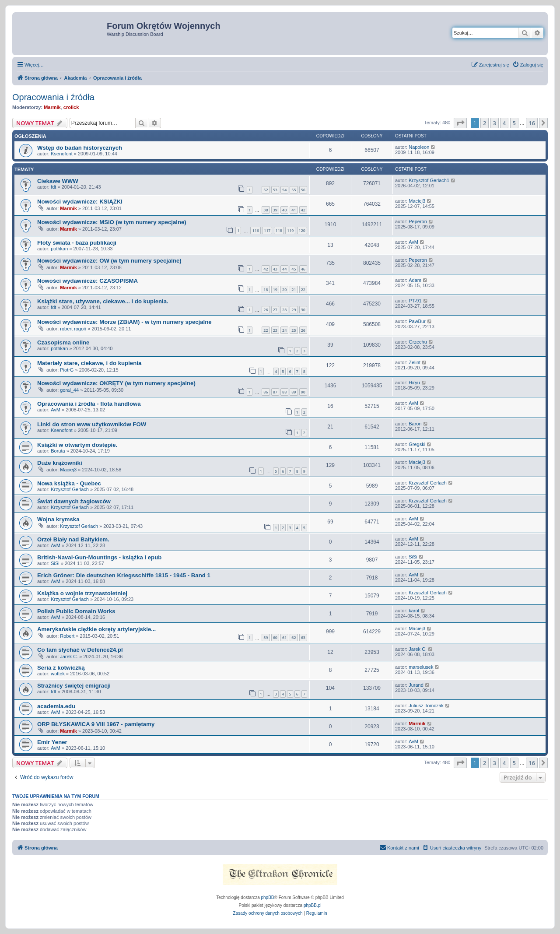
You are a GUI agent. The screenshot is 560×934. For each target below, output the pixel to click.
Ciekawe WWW (58, 181)
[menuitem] (528, 65)
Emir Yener (52, 742)
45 (294, 269)
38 (266, 210)
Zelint (415, 362)
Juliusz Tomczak (426, 706)
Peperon (418, 221)
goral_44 (69, 390)
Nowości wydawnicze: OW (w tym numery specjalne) (109, 261)
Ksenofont (62, 154)
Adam (415, 280)
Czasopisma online (63, 342)
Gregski (417, 444)
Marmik (52, 107)
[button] (460, 123)
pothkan (59, 249)
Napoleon (419, 147)
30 (303, 310)
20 (284, 290)
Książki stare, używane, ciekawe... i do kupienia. (103, 301)
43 (275, 269)
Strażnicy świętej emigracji (74, 686)
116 (255, 230)
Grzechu (418, 342)
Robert (67, 636)
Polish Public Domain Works (76, 611)
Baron (415, 424)
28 (284, 310)
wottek (58, 674)
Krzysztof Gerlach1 (429, 180)
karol (414, 611)
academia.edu (56, 706)
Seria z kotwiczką (61, 668)
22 (303, 290)
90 (303, 392)
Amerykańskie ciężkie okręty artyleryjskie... (96, 629)
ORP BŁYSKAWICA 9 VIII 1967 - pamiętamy (96, 724)
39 (275, 210)
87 (275, 392)
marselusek (421, 667)
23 (275, 330)
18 (266, 290)
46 (303, 269)
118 (279, 230)
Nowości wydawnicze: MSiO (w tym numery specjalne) (112, 222)
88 (284, 392)
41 (294, 210)
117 (267, 230)
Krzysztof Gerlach (70, 489)
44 (284, 269)
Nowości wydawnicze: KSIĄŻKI (80, 202)
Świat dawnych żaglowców (74, 501)
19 (275, 290)
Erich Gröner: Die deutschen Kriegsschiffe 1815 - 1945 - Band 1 (124, 575)
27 (275, 310)
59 (266, 637)
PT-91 (415, 301)
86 (266, 392)
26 (266, 310)
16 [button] (532, 123)
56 (303, 190)
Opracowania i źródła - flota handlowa (89, 404)
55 (294, 190)
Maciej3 (417, 201)
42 (303, 210)
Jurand (416, 685)
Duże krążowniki (60, 463)
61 (284, 637)
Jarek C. (69, 657)
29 (294, 310)
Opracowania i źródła (53, 97)
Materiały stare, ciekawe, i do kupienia (89, 363)
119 (290, 230)
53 (275, 190)
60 (275, 637)
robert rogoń (73, 329)
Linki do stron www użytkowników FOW (92, 424)
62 (294, 637)
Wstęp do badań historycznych (80, 148)
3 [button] (495, 123)
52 (266, 190)
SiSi (55, 563)
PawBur (417, 321)
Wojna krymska (58, 519)
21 (294, 290)
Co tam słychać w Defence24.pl (80, 650)
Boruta (58, 451)
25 (294, 330)
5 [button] (514, 123)
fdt (53, 187)
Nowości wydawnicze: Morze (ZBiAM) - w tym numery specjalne (124, 322)
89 (294, 392)
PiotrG (67, 370)
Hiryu (414, 383)
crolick (71, 107)
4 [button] (504, 123)
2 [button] (485, 123)
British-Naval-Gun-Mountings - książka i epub (99, 557)
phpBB (268, 897)
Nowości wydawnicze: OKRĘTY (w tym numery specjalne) (116, 383)
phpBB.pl (313, 905)
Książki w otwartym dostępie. (77, 445)
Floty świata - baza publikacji (77, 243)
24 (284, 330)
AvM (413, 242)
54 (284, 190)
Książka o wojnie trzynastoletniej (82, 593)
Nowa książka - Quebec (69, 483)
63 (303, 637)
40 (284, 210)
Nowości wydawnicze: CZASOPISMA (87, 281)
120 (302, 230)
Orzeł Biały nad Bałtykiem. (73, 539)
